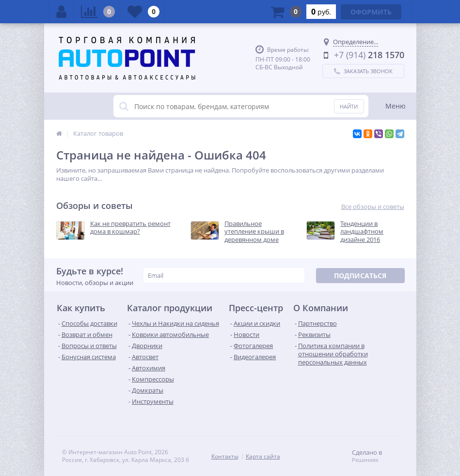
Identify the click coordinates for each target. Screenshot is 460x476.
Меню (396, 106)
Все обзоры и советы (373, 207)
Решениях (365, 460)
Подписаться (360, 276)
